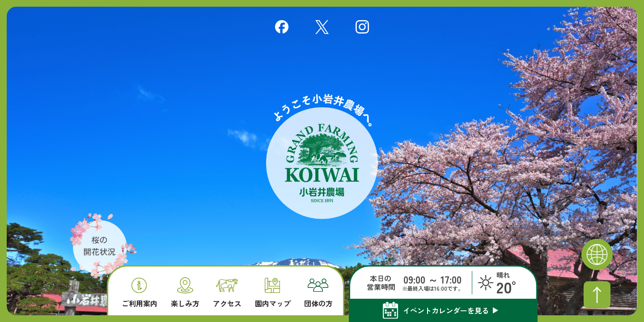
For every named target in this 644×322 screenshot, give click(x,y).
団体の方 (318, 293)
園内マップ (273, 293)
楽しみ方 (185, 292)
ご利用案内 (140, 293)
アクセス (227, 293)
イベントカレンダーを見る (446, 310)
